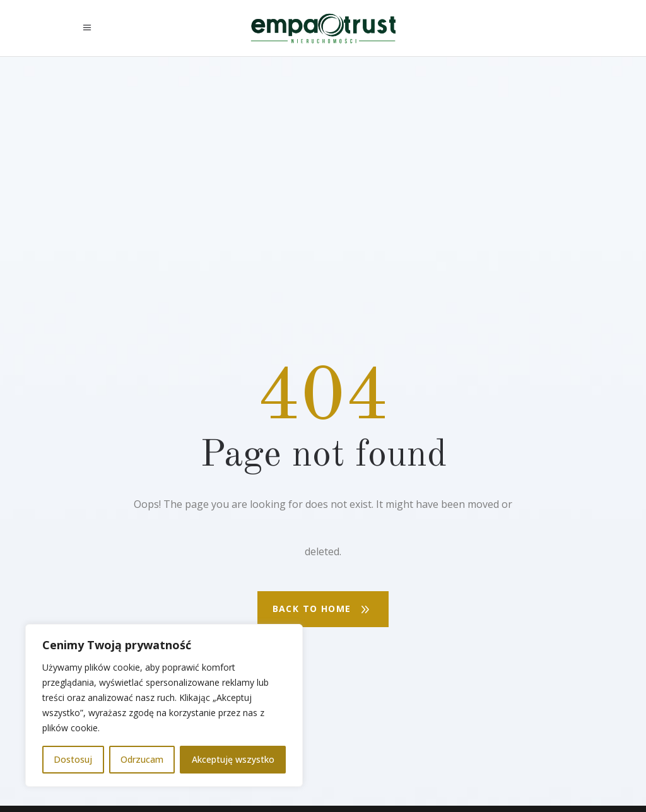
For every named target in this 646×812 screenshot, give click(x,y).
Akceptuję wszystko (233, 759)
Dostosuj (73, 759)
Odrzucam (142, 759)
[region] (164, 705)
